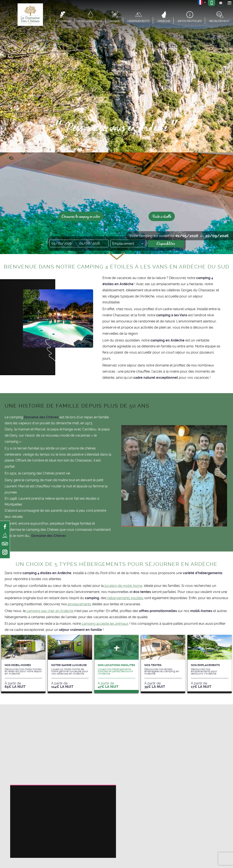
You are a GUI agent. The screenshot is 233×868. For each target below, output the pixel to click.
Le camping (63, 21)
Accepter (64, 833)
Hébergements (139, 21)
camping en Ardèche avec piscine (63, 719)
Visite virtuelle (162, 216)
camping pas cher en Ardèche (50, 611)
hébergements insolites (125, 598)
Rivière (115, 21)
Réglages (92, 833)
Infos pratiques (190, 21)
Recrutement (219, 21)
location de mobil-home (123, 586)
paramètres (29, 852)
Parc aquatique (90, 21)
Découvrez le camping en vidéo (81, 216)
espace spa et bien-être (70, 800)
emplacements (79, 604)
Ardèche (164, 21)
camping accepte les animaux (105, 624)
